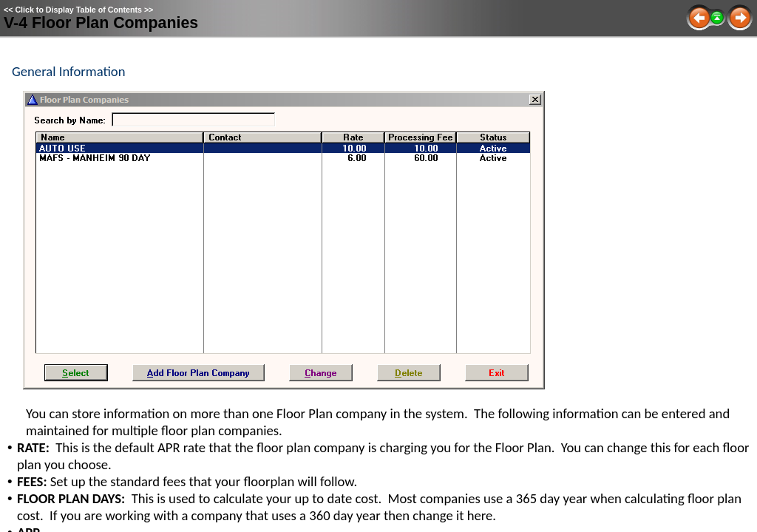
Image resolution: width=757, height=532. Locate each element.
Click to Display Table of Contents (78, 10)
